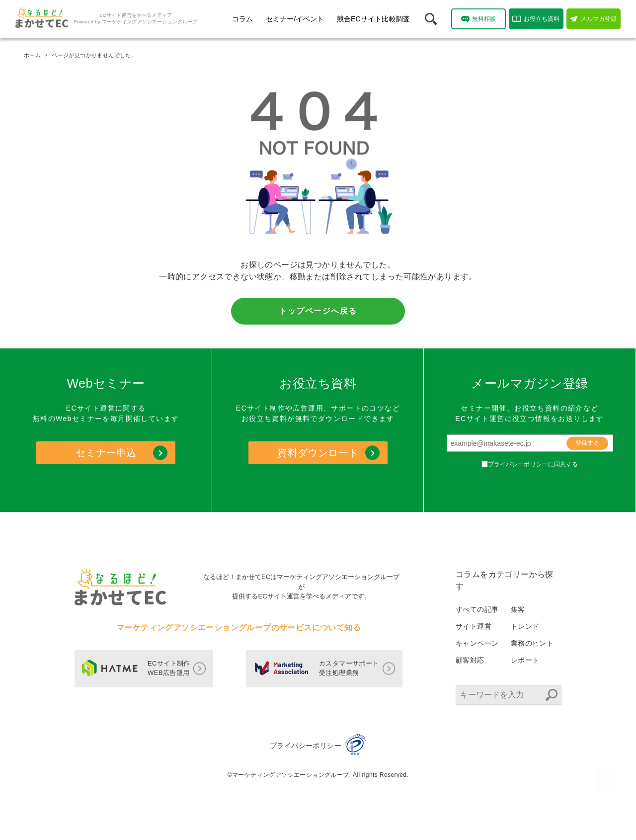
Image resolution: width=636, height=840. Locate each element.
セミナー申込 (106, 453)
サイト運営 (474, 626)
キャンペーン (477, 643)
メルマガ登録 (593, 19)
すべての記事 (477, 609)
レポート (525, 660)
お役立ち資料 (536, 19)
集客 (518, 609)
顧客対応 (470, 660)
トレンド (525, 626)
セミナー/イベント (295, 19)
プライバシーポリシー (518, 464)
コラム (242, 19)
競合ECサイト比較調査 (374, 19)
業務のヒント (532, 643)
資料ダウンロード (318, 453)
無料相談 (479, 19)
